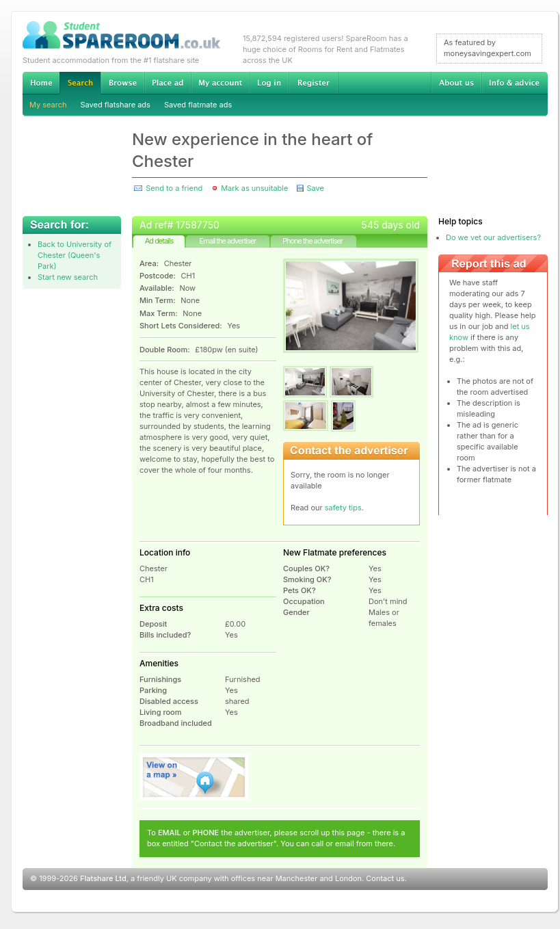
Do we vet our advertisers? (493, 237)
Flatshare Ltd (103, 878)
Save (315, 188)
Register (314, 83)
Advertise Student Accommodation (168, 83)
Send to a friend (174, 188)
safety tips (343, 508)
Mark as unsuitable (254, 188)
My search (48, 105)
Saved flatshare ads (116, 105)
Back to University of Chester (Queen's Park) (75, 255)
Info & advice (515, 83)
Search (80, 83)
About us (456, 83)
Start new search (68, 277)
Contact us (385, 878)
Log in (269, 83)
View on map (194, 777)
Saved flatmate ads (198, 105)
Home (41, 83)
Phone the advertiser (312, 241)
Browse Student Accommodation (122, 83)
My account (220, 83)
